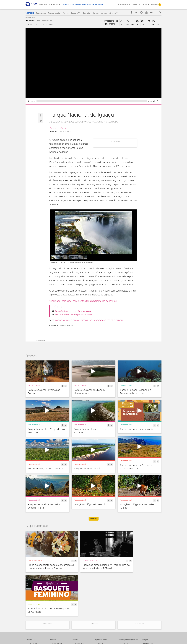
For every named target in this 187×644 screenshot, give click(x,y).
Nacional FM (79, 599)
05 (127, 21)
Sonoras (123, 609)
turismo (75, 320)
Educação (101, 604)
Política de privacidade (81, 637)
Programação (54, 13)
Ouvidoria (154, 5)
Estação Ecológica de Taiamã (90, 505)
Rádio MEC (99, 5)
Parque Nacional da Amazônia (136, 429)
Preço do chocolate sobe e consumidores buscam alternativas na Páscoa (47, 564)
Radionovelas (125, 607)
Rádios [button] (56, 5)
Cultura (100, 599)
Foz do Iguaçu (63, 320)
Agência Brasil (69, 5)
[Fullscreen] (158, 101)
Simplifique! (32, 609)
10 (153, 21)
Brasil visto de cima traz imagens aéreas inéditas (74, 315)
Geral (99, 607)
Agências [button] (43, 5)
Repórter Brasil (47, 21)
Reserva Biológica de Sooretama (46, 469)
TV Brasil (78, 5)
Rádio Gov (147, 604)
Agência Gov (148, 599)
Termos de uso (96, 637)
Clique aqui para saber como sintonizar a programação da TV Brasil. (84, 301)
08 (143, 21)
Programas (41, 13)
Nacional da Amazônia (83, 609)
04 (122, 21)
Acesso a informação (36, 611)
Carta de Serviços (124, 5)
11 (159, 21)
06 (132, 21)
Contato (87, 13)
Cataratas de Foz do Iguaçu (108, 320)
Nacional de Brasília (82, 602)
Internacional (102, 609)
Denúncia (32, 606)
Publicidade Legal (35, 614)
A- (146, 5)
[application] (93, 66)
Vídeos (66, 13)
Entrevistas (124, 599)
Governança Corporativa (33, 600)
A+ (143, 5)
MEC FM (77, 616)
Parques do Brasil (58, 128)
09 (148, 21)
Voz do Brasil (148, 607)
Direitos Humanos (104, 602)
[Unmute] (154, 101)
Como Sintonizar (100, 13)
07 (138, 21)
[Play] (29, 101)
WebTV (115, 13)
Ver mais (94, 519)
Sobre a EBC (136, 5)
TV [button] (50, 5)
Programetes (125, 604)
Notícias (123, 602)
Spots (122, 612)
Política (100, 615)
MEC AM (77, 618)
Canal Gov (147, 602)
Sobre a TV (76, 13)
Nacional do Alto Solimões (81, 612)
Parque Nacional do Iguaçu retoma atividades (73, 311)
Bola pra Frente (47, 24)
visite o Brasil (87, 320)
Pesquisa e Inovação (105, 612)
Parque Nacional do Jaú (87, 469)
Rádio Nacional (88, 5)
